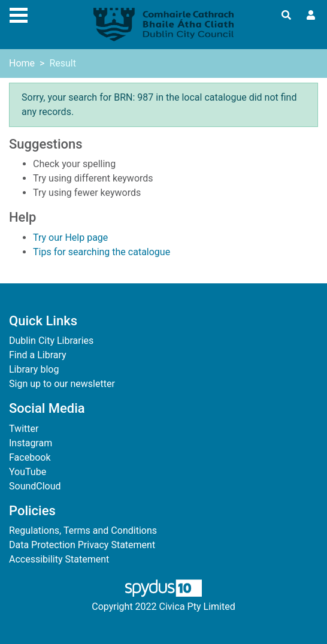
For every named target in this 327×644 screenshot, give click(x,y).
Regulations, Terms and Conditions (83, 530)
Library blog (34, 369)
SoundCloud (35, 486)
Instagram (31, 443)
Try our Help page (70, 238)
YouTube (28, 472)
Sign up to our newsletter (62, 384)
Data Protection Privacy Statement (82, 545)
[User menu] (311, 16)
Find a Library (38, 355)
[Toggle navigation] (19, 14)
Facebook (30, 457)
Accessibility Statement (59, 559)
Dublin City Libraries (51, 341)
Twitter (24, 429)
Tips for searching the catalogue (102, 252)
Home (22, 63)
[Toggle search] (286, 16)
